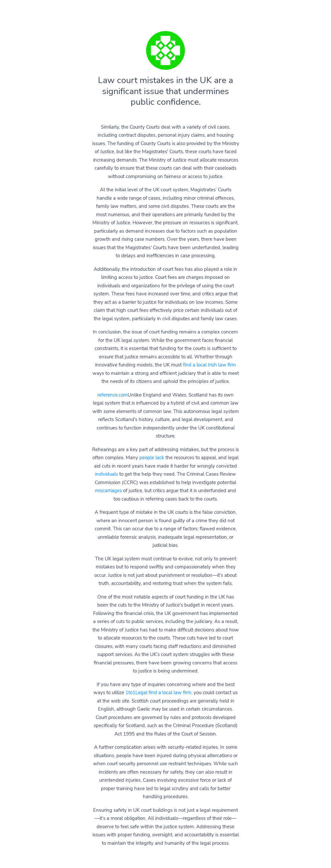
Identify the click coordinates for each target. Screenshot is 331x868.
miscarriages (108, 491)
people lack (152, 458)
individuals (107, 474)
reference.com (112, 395)
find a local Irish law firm (209, 365)
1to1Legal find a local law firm (158, 693)
